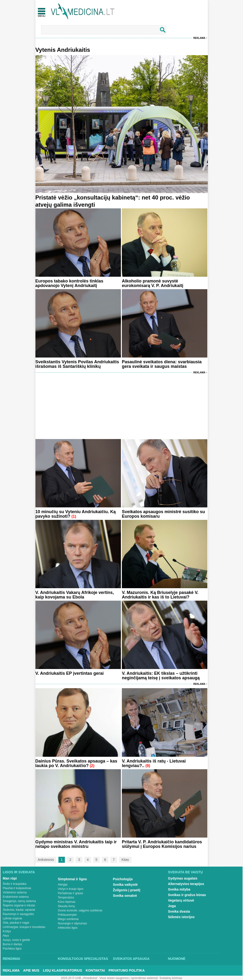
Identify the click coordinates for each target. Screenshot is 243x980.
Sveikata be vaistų (186, 872)
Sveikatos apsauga (131, 959)
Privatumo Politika (127, 970)
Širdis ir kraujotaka (15, 884)
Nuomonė (177, 959)
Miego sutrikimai (68, 919)
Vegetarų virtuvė (181, 900)
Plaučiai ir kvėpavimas (17, 888)
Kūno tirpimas (67, 902)
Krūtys (7, 931)
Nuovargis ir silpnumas (72, 923)
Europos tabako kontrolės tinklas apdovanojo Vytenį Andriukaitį (69, 283)
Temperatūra (66, 898)
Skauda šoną (66, 906)
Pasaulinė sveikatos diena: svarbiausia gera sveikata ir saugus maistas (162, 364)
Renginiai (11, 959)
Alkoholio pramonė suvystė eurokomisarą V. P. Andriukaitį (153, 283)
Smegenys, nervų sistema (19, 901)
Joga (172, 906)
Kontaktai (95, 970)
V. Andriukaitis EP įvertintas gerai (70, 673)
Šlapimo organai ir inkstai (19, 905)
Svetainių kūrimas (171, 978)
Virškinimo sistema (15, 892)
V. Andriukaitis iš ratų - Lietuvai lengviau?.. (154, 763)
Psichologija (123, 879)
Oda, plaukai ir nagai (16, 923)
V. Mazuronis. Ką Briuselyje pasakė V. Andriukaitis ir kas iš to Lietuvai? (160, 595)
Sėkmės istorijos (181, 917)
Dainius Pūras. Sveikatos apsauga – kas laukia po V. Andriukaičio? (76, 763)
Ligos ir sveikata (19, 872)
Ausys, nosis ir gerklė (16, 940)
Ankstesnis (46, 860)
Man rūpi (10, 878)
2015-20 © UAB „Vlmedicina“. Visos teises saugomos (95, 978)
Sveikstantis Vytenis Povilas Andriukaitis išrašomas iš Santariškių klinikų (77, 364)
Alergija (63, 885)
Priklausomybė (67, 915)
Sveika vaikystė (125, 885)
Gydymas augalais (183, 878)
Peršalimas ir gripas (71, 893)
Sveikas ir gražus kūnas (187, 895)
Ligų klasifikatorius (62, 970)
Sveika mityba (179, 889)
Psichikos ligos (12, 949)
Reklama (199, 38)
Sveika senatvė (125, 896)
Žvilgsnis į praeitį (127, 890)
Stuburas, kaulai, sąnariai (19, 910)
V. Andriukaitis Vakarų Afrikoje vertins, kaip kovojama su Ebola (75, 595)
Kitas (125, 860)
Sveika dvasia (179, 911)
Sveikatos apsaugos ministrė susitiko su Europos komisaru (163, 514)
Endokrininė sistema (16, 897)
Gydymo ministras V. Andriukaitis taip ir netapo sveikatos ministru (76, 844)
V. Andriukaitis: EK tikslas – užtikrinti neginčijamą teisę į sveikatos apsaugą (161, 676)
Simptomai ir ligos (72, 879)
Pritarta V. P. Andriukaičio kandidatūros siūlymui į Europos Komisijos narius (162, 844)
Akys (6, 936)
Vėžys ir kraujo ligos (71, 889)
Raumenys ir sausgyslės (18, 914)
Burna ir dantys (13, 944)
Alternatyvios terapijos (186, 884)
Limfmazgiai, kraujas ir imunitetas (24, 927)
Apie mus (31, 970)
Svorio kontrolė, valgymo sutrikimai (80, 910)
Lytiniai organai (12, 918)
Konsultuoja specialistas (83, 959)
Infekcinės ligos (68, 928)
